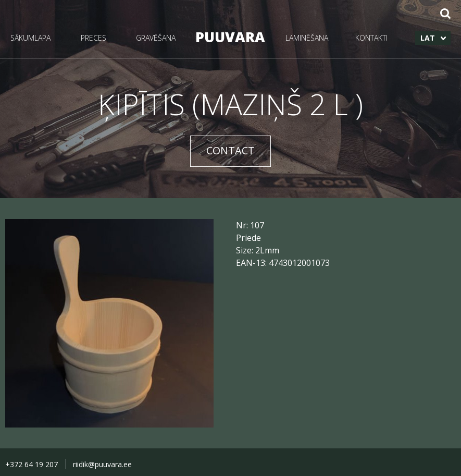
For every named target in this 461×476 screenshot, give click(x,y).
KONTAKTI (371, 38)
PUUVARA (230, 37)
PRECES (94, 38)
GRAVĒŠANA (156, 38)
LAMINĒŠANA (307, 38)
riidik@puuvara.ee (102, 464)
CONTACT (231, 150)
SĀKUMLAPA (30, 38)
